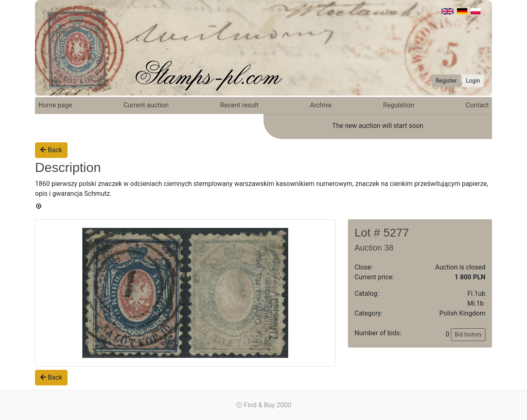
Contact (477, 105)
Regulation (399, 105)
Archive (321, 105)
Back (51, 150)
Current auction (146, 105)
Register (446, 81)
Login (473, 81)
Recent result (239, 105)
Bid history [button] (468, 334)
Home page (55, 105)
